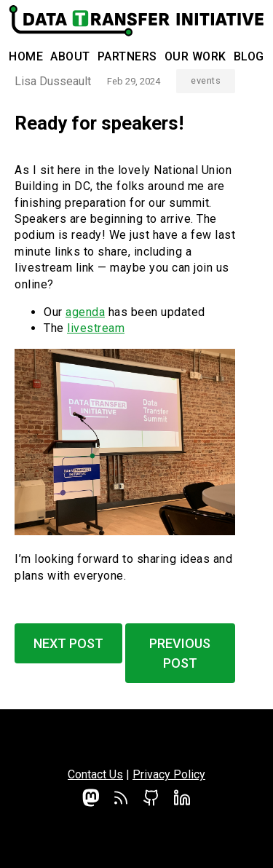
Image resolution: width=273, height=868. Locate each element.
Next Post (68, 643)
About (70, 56)
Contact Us (95, 774)
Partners (127, 56)
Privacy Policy (169, 774)
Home (26, 56)
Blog (249, 56)
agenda (85, 312)
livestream (96, 328)
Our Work (195, 56)
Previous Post (180, 653)
